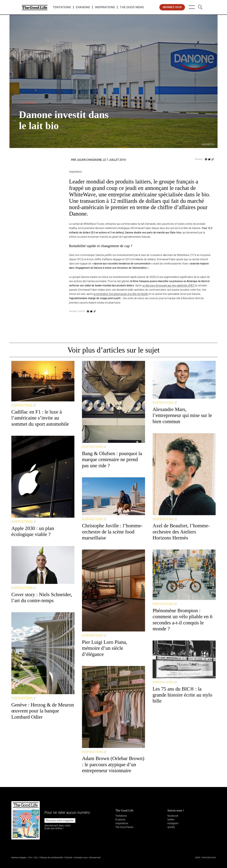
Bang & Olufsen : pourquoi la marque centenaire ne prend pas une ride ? (112, 459)
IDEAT (198, 858)
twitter (171, 820)
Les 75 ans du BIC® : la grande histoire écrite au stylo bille (182, 695)
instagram (173, 823)
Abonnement (95, 858)
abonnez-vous (172, 7)
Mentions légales (19, 858)
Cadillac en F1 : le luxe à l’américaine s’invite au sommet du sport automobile (40, 418)
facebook (173, 816)
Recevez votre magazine (60, 820)
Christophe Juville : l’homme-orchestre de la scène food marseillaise (112, 532)
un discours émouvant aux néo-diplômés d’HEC (168, 285)
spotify (171, 827)
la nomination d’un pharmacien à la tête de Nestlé (121, 294)
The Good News (132, 7)
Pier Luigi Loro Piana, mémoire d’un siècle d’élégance (105, 648)
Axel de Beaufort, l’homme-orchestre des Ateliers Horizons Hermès (181, 532)
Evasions (83, 7)
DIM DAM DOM (209, 858)
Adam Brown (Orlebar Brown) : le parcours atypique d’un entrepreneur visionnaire (113, 764)
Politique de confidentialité (51, 858)
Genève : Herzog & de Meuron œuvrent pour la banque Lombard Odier (43, 711)
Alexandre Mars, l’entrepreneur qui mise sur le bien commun (182, 415)
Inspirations (105, 7)
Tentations (62, 7)
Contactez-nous (81, 858)
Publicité (68, 858)
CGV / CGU (33, 858)
